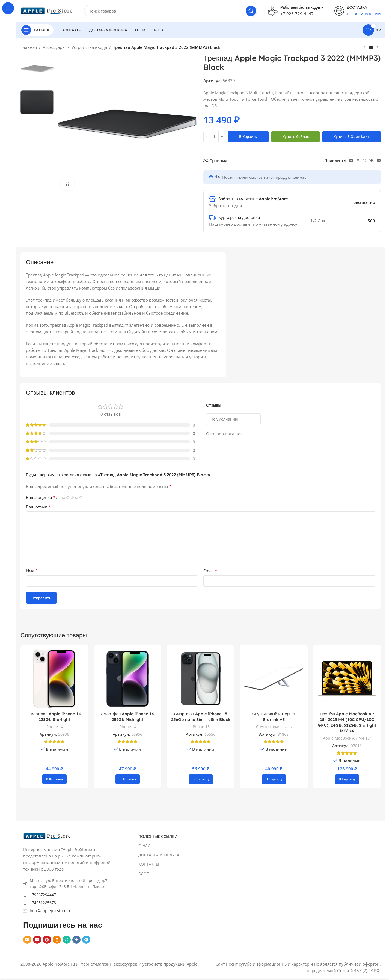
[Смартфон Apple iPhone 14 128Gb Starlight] (54, 679)
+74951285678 (43, 903)
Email (210, 571)
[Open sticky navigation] (37, 30)
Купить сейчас (296, 136)
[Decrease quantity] (207, 137)
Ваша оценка (41, 497)
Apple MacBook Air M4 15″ (347, 738)
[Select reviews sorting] (233, 419)
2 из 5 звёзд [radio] (68, 497)
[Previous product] (364, 47)
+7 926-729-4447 (297, 14)
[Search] (171, 11)
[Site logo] (47, 10)
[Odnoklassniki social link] (358, 161)
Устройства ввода (89, 47)
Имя (32, 571)
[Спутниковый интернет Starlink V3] (274, 679)
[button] (54, 779)
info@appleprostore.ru (51, 911)
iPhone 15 (201, 727)
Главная (29, 47)
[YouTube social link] (37, 940)
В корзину (248, 136)
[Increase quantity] (222, 137)
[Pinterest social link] (47, 940)
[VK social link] (372, 161)
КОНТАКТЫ (149, 864)
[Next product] (378, 47)
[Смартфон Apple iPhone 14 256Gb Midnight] (127, 679)
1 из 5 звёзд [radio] (63, 497)
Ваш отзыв (38, 507)
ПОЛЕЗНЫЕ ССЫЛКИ (158, 836)
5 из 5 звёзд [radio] (81, 497)
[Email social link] (351, 161)
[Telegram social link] (379, 161)
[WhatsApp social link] (364, 161)
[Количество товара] (214, 137)
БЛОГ (143, 874)
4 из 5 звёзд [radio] (76, 497)
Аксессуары (54, 47)
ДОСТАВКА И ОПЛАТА (159, 855)
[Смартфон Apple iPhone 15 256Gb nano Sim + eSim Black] (201, 679)
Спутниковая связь (274, 727)
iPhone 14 (54, 727)
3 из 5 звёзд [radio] (72, 497)
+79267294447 (43, 895)
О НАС (144, 846)
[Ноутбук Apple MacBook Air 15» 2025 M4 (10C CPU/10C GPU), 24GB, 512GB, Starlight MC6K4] (347, 679)
